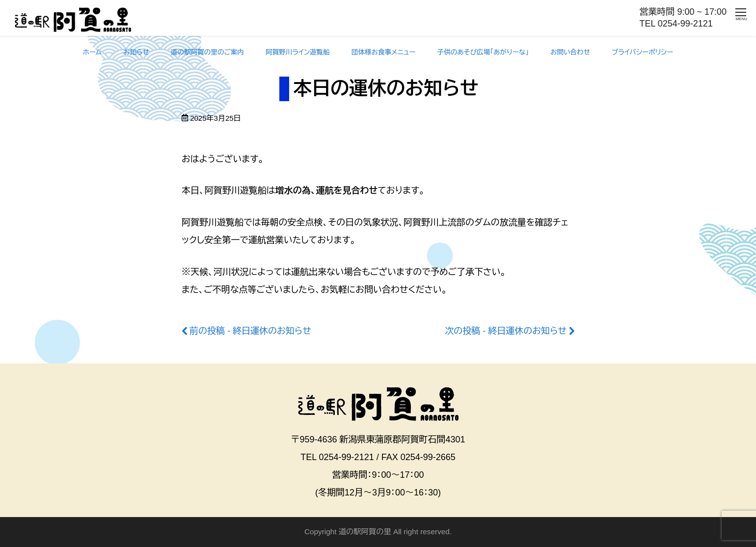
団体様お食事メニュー (384, 52)
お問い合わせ (570, 52)
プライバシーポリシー (642, 52)
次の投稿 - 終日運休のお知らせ (506, 331)
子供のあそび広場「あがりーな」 (483, 52)
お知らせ (136, 52)
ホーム (92, 52)
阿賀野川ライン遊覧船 (298, 52)
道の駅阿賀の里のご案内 (207, 52)
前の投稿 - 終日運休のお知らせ (250, 331)
